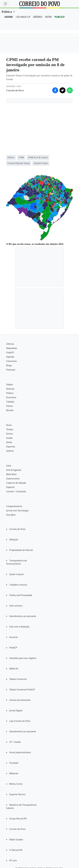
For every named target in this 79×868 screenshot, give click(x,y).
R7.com (13, 860)
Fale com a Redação (19, 627)
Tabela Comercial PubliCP (22, 690)
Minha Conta (16, 784)
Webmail (14, 773)
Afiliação (14, 540)
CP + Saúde (15, 742)
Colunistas (11, 361)
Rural (9, 425)
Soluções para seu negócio (23, 658)
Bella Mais (11, 474)
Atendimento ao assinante (23, 616)
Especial (10, 487)
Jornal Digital (16, 710)
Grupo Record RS (18, 819)
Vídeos (10, 384)
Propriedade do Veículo (21, 550)
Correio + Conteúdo (16, 491)
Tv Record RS (16, 850)
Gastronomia (13, 479)
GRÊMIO (38, 17)
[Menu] (5, 4)
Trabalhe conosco (18, 585)
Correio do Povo (17, 529)
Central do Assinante (20, 700)
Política (7, 12)
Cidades (10, 402)
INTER (48, 17)
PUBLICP (60, 17)
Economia (11, 397)
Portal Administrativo (20, 752)
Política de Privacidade (21, 595)
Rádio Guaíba (16, 840)
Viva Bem (11, 515)
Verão (9, 442)
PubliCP (10, 352)
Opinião (10, 357)
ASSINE (9, 17)
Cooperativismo (14, 506)
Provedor (14, 763)
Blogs (9, 365)
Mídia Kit (14, 669)
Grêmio (10, 451)
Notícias (10, 389)
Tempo (10, 429)
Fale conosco (16, 606)
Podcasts (11, 370)
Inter (9, 466)
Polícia (9, 406)
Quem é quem (17, 574)
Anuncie (13, 637)
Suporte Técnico (17, 794)
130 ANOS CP (23, 17)
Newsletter (12, 348)
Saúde (9, 438)
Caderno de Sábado (16, 483)
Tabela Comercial (18, 679)
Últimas (10, 344)
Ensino (10, 434)
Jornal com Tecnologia (17, 511)
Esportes (11, 447)
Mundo (10, 410)
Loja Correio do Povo (20, 721)
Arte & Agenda (14, 470)
